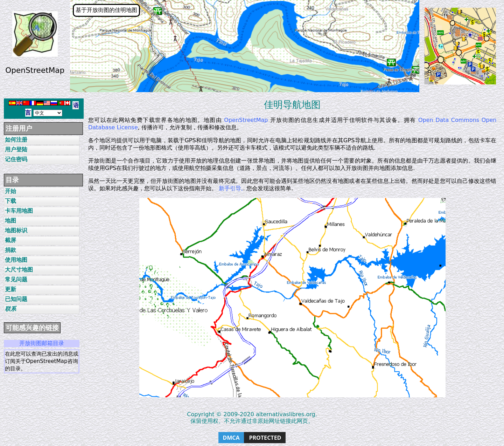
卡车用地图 (19, 211)
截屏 (10, 240)
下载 (10, 201)
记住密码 (16, 159)
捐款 (10, 250)
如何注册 (16, 140)
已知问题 (16, 299)
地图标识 (16, 230)
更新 (10, 289)
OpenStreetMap (246, 120)
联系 (10, 309)
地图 (10, 221)
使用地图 (16, 260)
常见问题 (16, 279)
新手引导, (231, 188)
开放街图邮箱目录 (42, 343)
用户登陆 (16, 149)
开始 (10, 191)
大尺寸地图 (19, 270)
